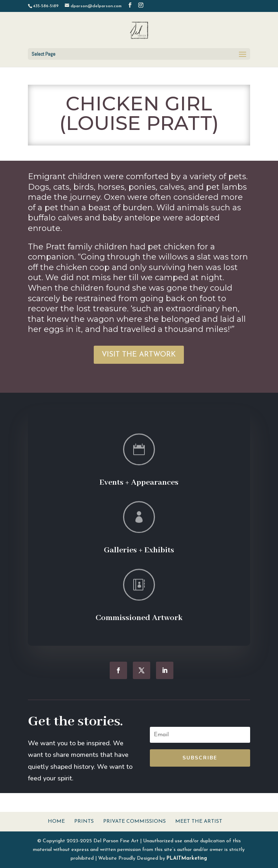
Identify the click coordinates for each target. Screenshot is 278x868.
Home (56, 821)
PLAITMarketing (187, 858)
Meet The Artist (199, 821)
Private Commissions (134, 821)
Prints (84, 821)
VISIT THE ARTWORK (139, 355)
